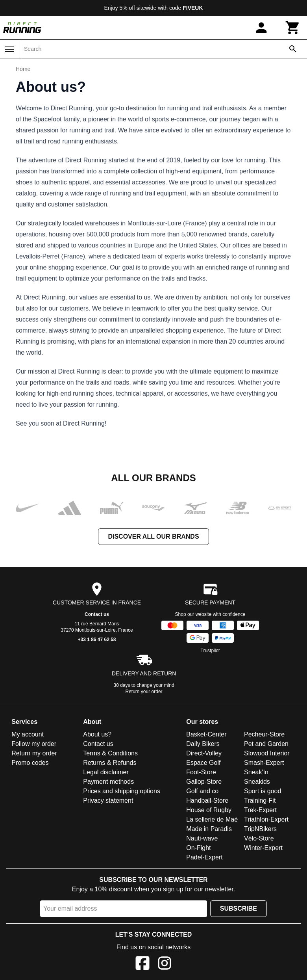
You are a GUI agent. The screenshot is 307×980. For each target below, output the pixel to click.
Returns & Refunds (110, 763)
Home (23, 69)
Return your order (144, 692)
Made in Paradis (209, 829)
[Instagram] (165, 964)
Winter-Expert (263, 848)
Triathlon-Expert (266, 819)
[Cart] (293, 28)
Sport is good (263, 791)
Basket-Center (206, 734)
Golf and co (202, 791)
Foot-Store (201, 772)
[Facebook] (142, 964)
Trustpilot (210, 651)
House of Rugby (209, 810)
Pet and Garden (266, 744)
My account (28, 734)
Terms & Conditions (110, 753)
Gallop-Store (204, 782)
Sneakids (257, 782)
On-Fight (198, 848)
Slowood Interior (267, 753)
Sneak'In (256, 772)
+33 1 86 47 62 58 (97, 640)
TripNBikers (260, 829)
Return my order (34, 753)
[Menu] (9, 49)
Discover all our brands (153, 536)
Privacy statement (108, 801)
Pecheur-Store (264, 734)
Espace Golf (203, 763)
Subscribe (239, 908)
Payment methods (108, 782)
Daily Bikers (203, 744)
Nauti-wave (202, 838)
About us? (97, 734)
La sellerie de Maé (212, 819)
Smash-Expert (264, 763)
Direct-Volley (204, 753)
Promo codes (30, 763)
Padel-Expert (204, 857)
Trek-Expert (260, 810)
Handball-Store (207, 801)
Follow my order (34, 744)
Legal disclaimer (106, 772)
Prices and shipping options (122, 791)
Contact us (97, 614)
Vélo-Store (259, 838)
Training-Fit (260, 801)
